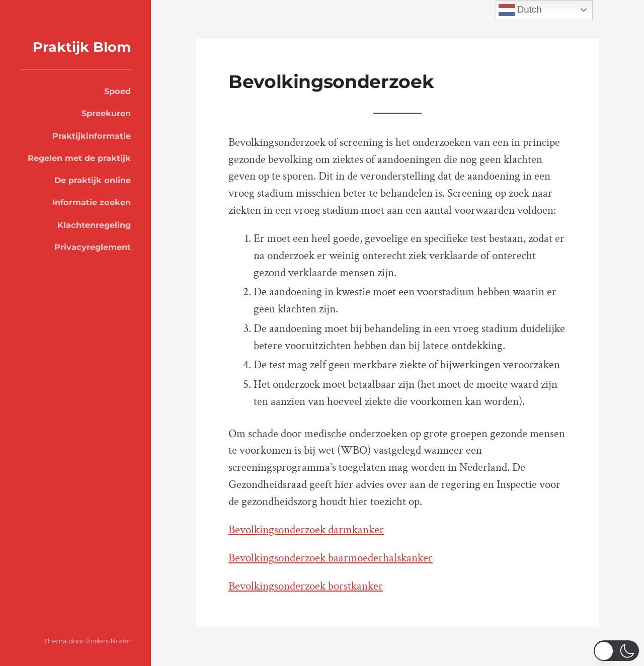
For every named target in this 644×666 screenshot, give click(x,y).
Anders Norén (108, 641)
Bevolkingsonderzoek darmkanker (306, 530)
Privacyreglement (93, 247)
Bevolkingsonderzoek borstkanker (306, 586)
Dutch (520, 10)
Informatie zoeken (92, 202)
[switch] (616, 651)
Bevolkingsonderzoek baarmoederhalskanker (331, 558)
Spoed (117, 91)
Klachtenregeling (94, 225)
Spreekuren (106, 113)
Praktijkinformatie (92, 136)
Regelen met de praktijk (79, 158)
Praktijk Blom (82, 47)
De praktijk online (93, 180)
